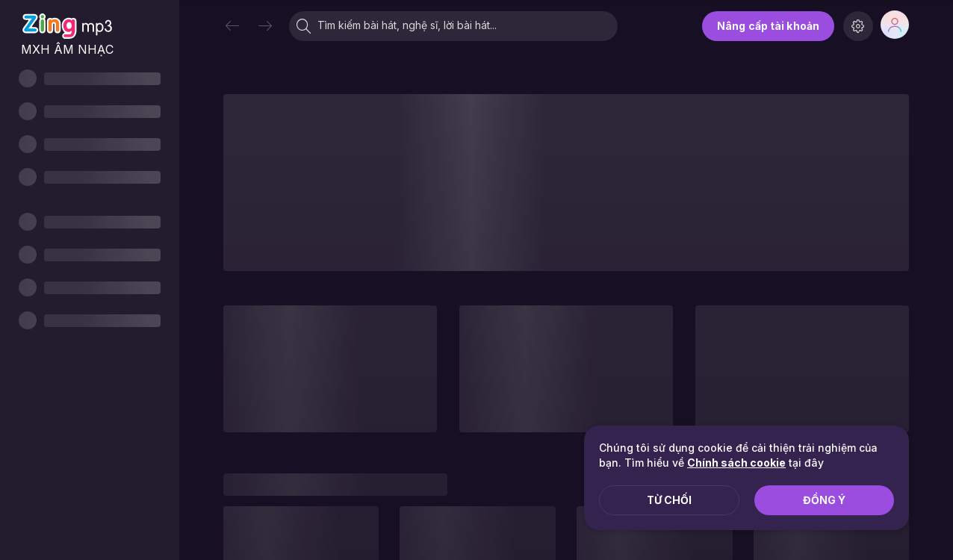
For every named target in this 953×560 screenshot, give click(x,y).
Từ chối (669, 500)
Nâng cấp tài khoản (768, 26)
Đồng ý (824, 500)
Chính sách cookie (736, 463)
